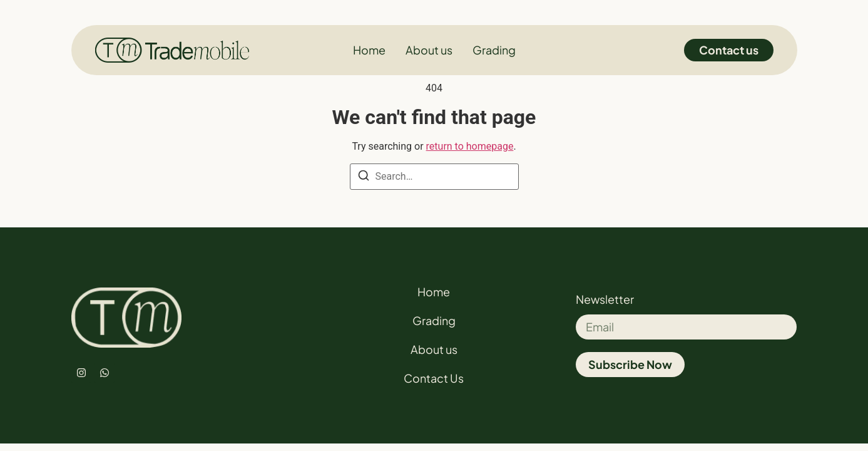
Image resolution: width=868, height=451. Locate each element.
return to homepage (470, 146)
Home (434, 292)
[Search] (364, 178)
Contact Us (434, 378)
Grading (434, 320)
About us (434, 349)
